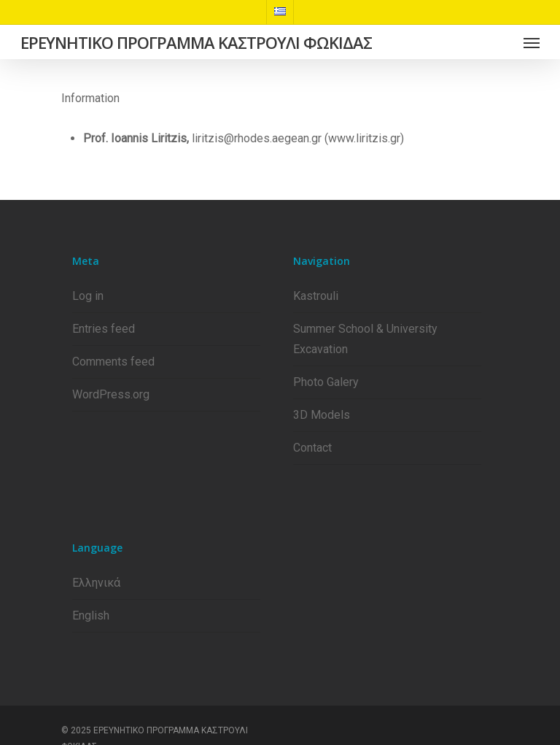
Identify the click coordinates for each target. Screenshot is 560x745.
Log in (88, 296)
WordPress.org (111, 394)
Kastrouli (316, 296)
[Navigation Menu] (532, 42)
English (91, 615)
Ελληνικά (96, 583)
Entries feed (104, 329)
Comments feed (113, 362)
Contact (312, 448)
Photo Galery (326, 382)
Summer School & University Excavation (365, 339)
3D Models (322, 415)
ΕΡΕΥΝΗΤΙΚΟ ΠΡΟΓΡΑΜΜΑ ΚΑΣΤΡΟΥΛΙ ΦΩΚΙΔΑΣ (196, 42)
